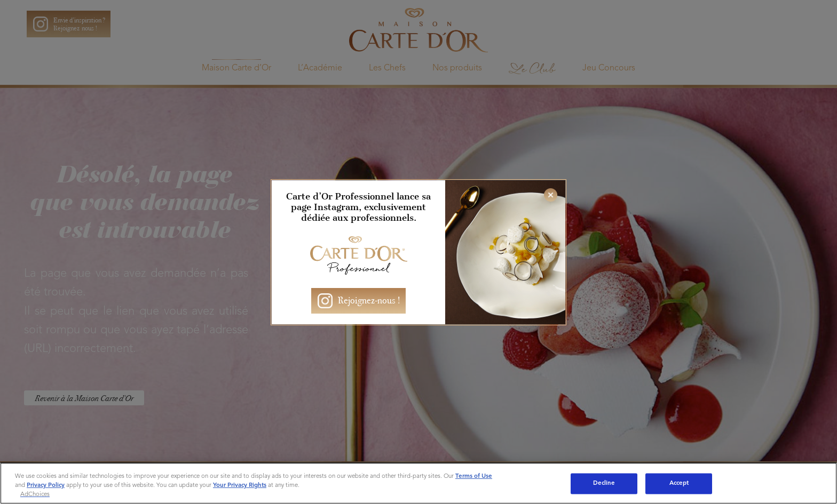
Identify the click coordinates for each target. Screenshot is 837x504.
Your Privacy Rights (240, 485)
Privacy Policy (46, 485)
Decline (604, 483)
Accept (679, 483)
